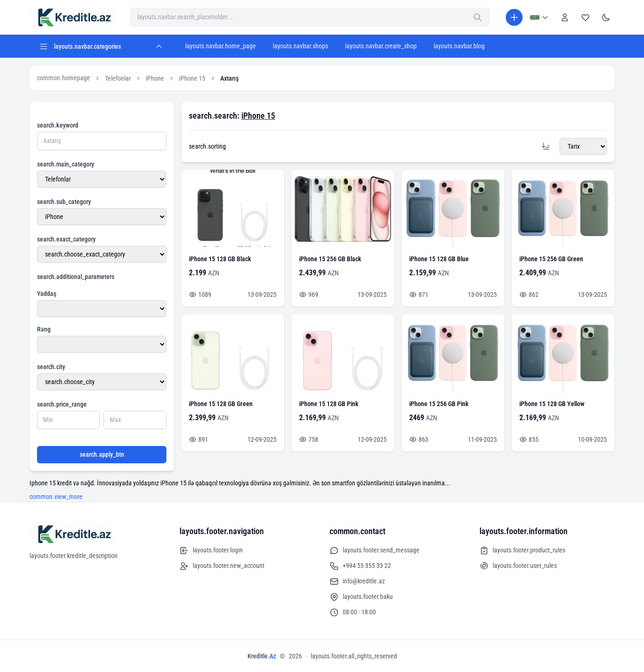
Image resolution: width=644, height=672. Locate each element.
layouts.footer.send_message (374, 551)
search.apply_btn (102, 454)
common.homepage (64, 78)
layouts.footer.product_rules (522, 551)
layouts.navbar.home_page (221, 46)
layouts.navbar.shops (300, 46)
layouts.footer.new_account (222, 566)
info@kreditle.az (357, 581)
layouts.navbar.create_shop (381, 46)
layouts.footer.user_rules (518, 566)
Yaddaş (47, 294)
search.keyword (58, 125)
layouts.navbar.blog (459, 46)
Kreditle (262, 656)
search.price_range (62, 404)
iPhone (155, 78)
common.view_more (56, 497)
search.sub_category (64, 202)
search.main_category (66, 164)
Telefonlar (118, 78)
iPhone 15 (192, 78)
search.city (51, 367)
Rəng (44, 329)
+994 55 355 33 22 (360, 566)
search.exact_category (66, 239)
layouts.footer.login (211, 551)
